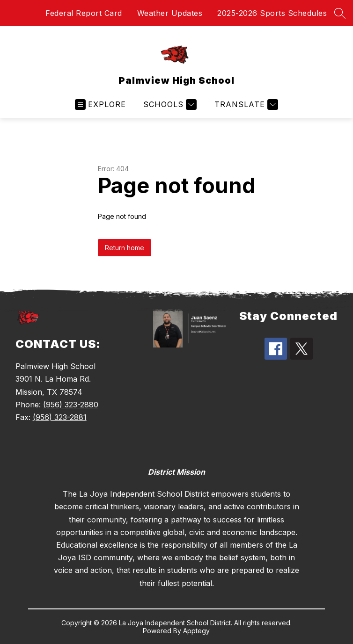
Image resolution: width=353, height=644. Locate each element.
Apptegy (196, 631)
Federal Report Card (84, 13)
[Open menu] (100, 105)
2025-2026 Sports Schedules (272, 13)
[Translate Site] (245, 105)
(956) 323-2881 (60, 417)
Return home (125, 248)
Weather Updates (170, 13)
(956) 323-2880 (71, 405)
